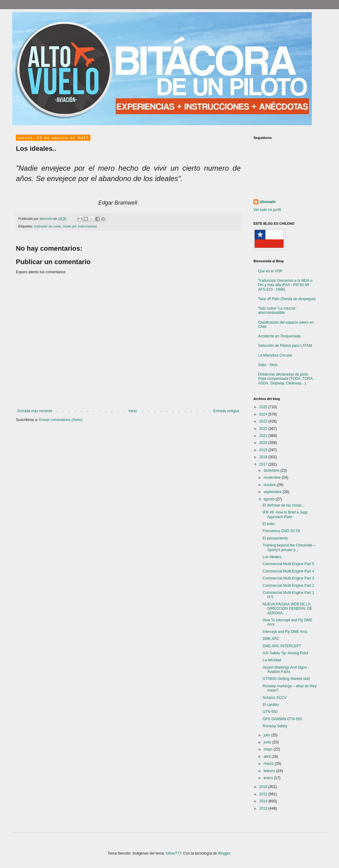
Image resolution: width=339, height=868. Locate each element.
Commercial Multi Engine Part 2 (288, 586)
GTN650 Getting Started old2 (286, 679)
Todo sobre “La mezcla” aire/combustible (277, 311)
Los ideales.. (273, 557)
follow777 (174, 853)
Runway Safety (275, 726)
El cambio (271, 705)
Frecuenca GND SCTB (281, 531)
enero (269, 778)
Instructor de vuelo (47, 226)
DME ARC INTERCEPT (282, 646)
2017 (264, 464)
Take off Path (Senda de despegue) (287, 299)
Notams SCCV (275, 698)
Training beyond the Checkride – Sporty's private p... (289, 547)
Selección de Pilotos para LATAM (285, 346)
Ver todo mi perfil (267, 210)
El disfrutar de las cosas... (284, 505)
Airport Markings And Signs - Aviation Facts (286, 670)
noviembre (273, 478)
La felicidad (272, 660)
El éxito (269, 524)
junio (268, 742)
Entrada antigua (226, 411)
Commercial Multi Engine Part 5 (288, 564)
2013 (264, 808)
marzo (269, 764)
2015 (264, 794)
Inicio (133, 411)
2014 (264, 801)
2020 (264, 443)
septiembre (273, 492)
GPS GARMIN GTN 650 (282, 719)
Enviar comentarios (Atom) (61, 420)
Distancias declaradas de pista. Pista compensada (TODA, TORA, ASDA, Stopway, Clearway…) (286, 379)
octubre (270, 485)
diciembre (272, 470)
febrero (270, 771)
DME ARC (271, 639)
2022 (264, 429)
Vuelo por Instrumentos (80, 226)
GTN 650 (270, 712)
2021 (264, 436)
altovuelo (268, 202)
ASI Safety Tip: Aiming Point (285, 653)
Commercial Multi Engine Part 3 (288, 578)
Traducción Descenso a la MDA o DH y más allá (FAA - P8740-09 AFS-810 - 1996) (285, 285)
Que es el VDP (270, 271)
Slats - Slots (268, 365)
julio (267, 735)
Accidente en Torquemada (279, 336)
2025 (264, 407)
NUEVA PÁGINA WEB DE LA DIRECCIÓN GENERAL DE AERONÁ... (288, 609)
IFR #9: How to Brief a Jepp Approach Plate (285, 514)
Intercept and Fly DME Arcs (285, 632)
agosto (270, 499)
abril (268, 757)
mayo (269, 749)
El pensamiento (275, 538)
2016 (264, 787)
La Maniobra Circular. (275, 355)
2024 (264, 414)
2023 (264, 421)
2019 (264, 450)
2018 (264, 457)
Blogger (224, 853)
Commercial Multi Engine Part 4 (288, 571)
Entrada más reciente (35, 411)
